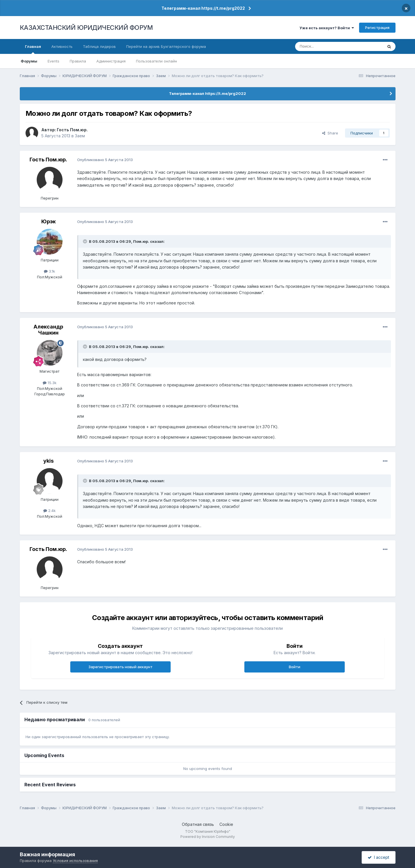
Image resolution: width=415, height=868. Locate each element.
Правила (78, 61)
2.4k (49, 511)
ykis (48, 461)
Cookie (226, 824)
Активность (62, 46)
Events (53, 61)
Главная (33, 49)
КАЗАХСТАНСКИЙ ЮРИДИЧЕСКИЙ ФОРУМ (86, 28)
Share (330, 133)
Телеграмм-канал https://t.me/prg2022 (203, 8)
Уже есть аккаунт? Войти (327, 28)
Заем (80, 136)
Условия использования (75, 861)
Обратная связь (198, 824)
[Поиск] (323, 46)
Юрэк (48, 221)
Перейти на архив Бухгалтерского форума (166, 46)
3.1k (49, 271)
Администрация (111, 61)
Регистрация (377, 28)
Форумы (29, 61)
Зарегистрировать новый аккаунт (120, 667)
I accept (378, 857)
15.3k (50, 383)
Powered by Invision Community (208, 837)
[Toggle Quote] (85, 241)
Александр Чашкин (48, 330)
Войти (295, 667)
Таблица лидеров (99, 46)
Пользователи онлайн (156, 61)
